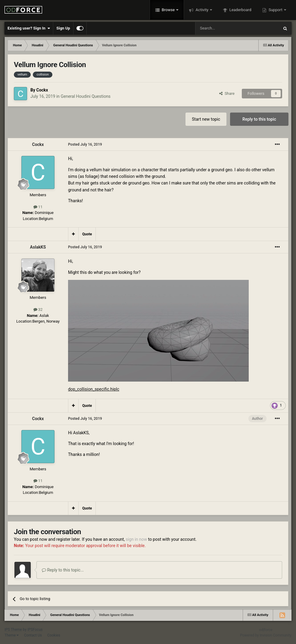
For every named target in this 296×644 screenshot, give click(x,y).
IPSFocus (35, 630)
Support (276, 10)
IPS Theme (13, 630)
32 (38, 310)
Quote (87, 234)
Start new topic (206, 119)
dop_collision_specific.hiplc (94, 389)
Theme (12, 635)
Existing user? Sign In (29, 28)
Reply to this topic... (63, 570)
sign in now (137, 539)
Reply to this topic (259, 119)
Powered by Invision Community (266, 635)
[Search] (223, 28)
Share (227, 93)
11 (38, 207)
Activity (202, 10)
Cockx (42, 90)
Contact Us (33, 635)
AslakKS (38, 247)
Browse (168, 10)
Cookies (54, 635)
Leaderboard (240, 10)
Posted (85, 144)
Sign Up (63, 28)
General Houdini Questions (86, 96)
